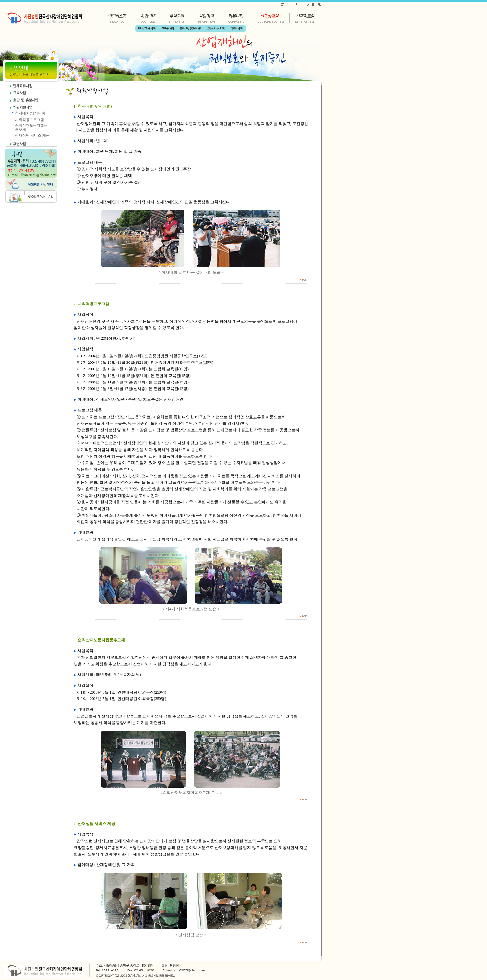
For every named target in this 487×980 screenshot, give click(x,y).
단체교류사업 (147, 29)
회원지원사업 (216, 29)
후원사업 (237, 29)
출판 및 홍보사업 (191, 29)
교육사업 (168, 29)
